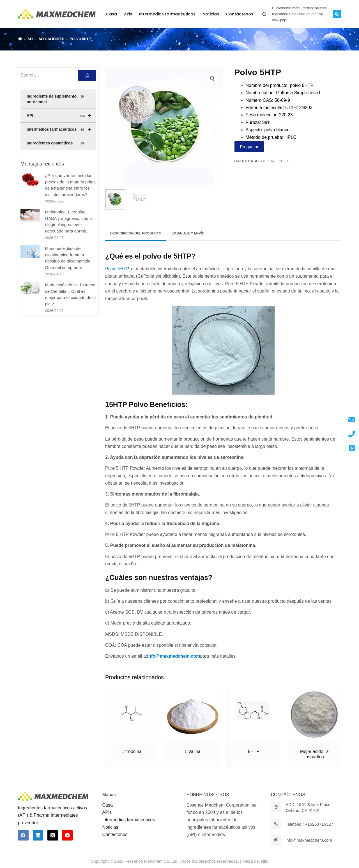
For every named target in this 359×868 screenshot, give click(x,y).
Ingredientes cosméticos (56, 143)
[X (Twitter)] (53, 835)
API (61, 116)
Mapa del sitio (255, 861)
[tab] (136, 233)
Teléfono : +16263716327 (309, 824)
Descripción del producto (136, 233)
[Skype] (337, 14)
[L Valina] (193, 715)
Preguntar (249, 147)
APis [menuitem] (128, 14)
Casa (108, 805)
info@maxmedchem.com (309, 840)
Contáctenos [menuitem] (240, 14)
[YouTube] (68, 835)
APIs (107, 812)
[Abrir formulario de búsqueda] (264, 14)
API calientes (275, 161)
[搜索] (87, 75)
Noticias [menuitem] (211, 14)
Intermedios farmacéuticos (61, 129)
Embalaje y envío (188, 233)
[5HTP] (254, 715)
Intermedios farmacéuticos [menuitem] (167, 14)
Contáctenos (115, 834)
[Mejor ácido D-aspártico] (315, 715)
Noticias (110, 827)
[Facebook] (23, 835)
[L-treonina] (132, 715)
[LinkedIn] (38, 835)
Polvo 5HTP (117, 269)
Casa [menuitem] (111, 14)
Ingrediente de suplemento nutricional (56, 99)
